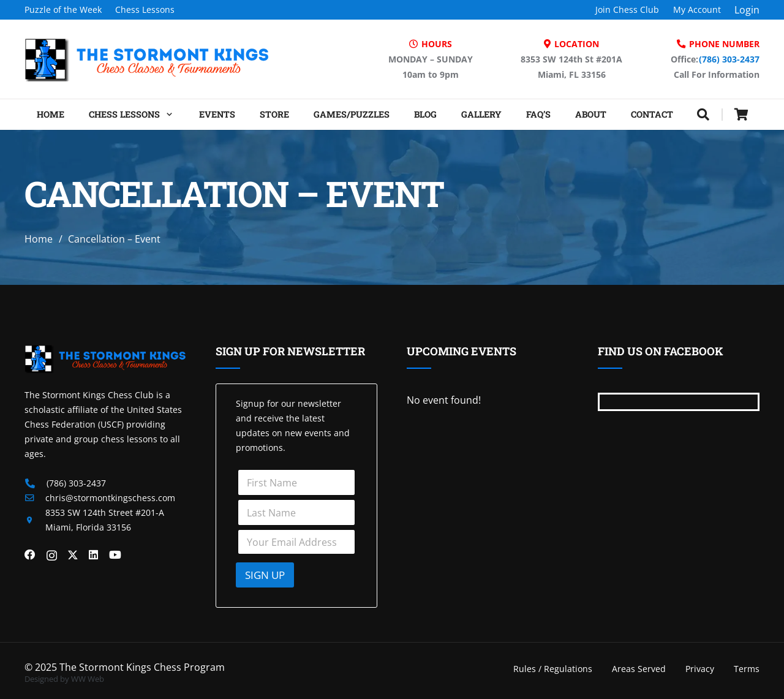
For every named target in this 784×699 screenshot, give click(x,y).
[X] (73, 555)
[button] (167, 115)
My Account (697, 9)
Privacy (700, 669)
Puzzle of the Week (63, 9)
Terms (747, 669)
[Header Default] (147, 59)
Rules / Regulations (553, 669)
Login (747, 10)
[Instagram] (52, 555)
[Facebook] (30, 555)
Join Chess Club (627, 9)
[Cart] (741, 115)
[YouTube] (115, 555)
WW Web (88, 679)
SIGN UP (265, 575)
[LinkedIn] (93, 555)
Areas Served (639, 669)
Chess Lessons (145, 9)
